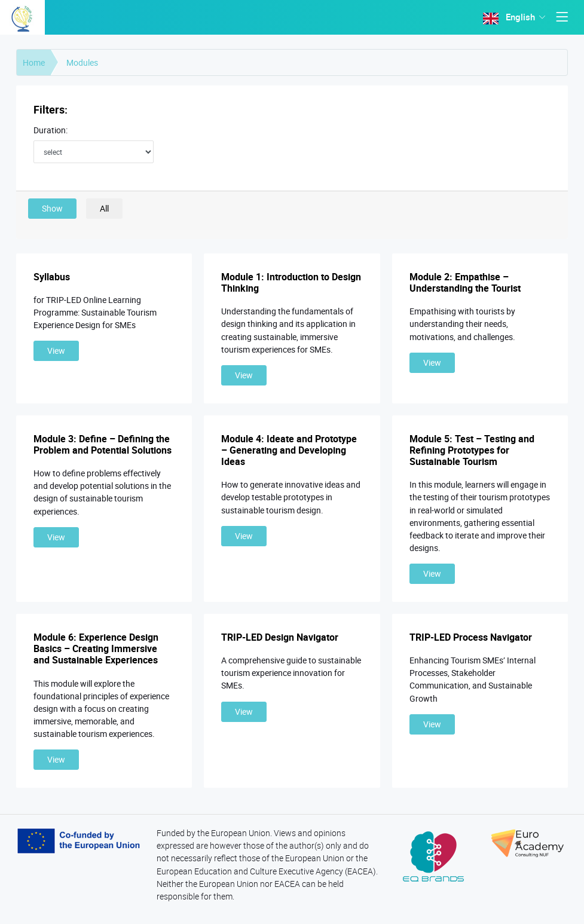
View (56, 351)
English (510, 17)
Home (34, 62)
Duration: (51, 130)
